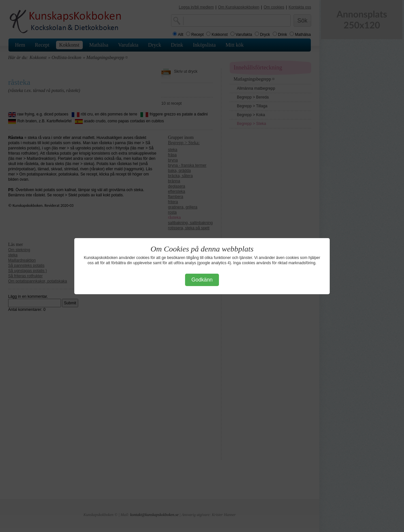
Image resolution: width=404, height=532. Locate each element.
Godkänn (202, 280)
